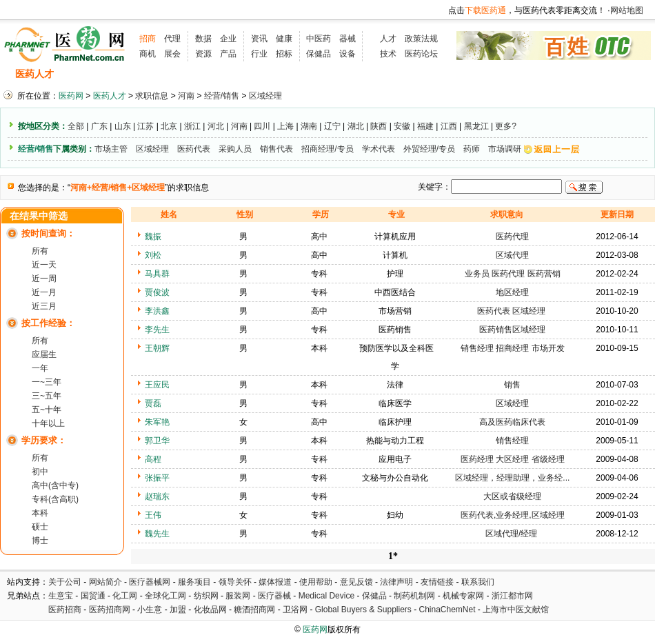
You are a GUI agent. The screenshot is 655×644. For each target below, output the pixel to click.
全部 (76, 126)
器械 (347, 39)
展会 (172, 54)
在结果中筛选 (39, 216)
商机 (148, 54)
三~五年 (47, 396)
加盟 (179, 610)
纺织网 (206, 596)
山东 (123, 126)
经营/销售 (222, 96)
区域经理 (265, 96)
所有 (40, 251)
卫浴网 (296, 610)
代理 (172, 39)
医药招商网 (110, 610)
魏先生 (157, 534)
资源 (203, 54)
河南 (186, 96)
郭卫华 (157, 441)
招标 (284, 54)
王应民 (157, 385)
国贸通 (93, 596)
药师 (472, 149)
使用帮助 (316, 582)
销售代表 (276, 149)
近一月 (44, 292)
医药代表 (194, 149)
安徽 (402, 126)
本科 (40, 513)
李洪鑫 (157, 311)
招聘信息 (87, 74)
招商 (148, 39)
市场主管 (111, 149)
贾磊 (153, 403)
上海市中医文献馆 (516, 610)
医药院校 (351, 74)
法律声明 (396, 582)
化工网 (125, 596)
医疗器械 (274, 596)
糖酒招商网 (254, 610)
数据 (203, 39)
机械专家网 (463, 596)
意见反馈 (356, 582)
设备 (347, 54)
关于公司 (65, 582)
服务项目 (194, 582)
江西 (449, 126)
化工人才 (464, 74)
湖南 (309, 126)
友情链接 (437, 582)
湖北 (356, 126)
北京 (169, 126)
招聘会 (191, 74)
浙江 (192, 126)
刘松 (153, 255)
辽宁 (332, 126)
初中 (40, 472)
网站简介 (105, 582)
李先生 (157, 330)
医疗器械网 (150, 582)
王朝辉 (157, 348)
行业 (259, 54)
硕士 (40, 527)
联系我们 (478, 582)
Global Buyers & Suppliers (363, 610)
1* (393, 556)
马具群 (157, 274)
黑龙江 (476, 126)
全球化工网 (165, 596)
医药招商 (65, 610)
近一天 (44, 265)
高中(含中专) (55, 485)
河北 (216, 126)
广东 (99, 126)
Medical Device (326, 596)
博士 (40, 541)
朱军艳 (157, 422)
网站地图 (627, 10)
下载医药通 (485, 10)
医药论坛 (421, 54)
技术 (388, 54)
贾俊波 (157, 292)
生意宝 (61, 596)
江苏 (145, 126)
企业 (228, 39)
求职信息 (141, 74)
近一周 (44, 279)
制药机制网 (414, 596)
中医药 (319, 39)
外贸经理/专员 (429, 149)
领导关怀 (235, 582)
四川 (262, 126)
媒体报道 (275, 582)
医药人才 (34, 74)
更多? (506, 126)
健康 (284, 39)
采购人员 (235, 149)
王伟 (153, 515)
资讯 (259, 39)
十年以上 (48, 423)
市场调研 (505, 149)
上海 (285, 126)
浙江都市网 (512, 596)
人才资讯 (296, 74)
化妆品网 (210, 610)
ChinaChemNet (447, 610)
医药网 (71, 96)
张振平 (157, 478)
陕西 (379, 126)
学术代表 (379, 149)
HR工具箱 (408, 74)
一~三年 (47, 382)
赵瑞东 (157, 496)
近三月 (44, 306)
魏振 (153, 237)
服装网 (238, 596)
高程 (153, 459)
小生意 (150, 610)
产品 (228, 54)
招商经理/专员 (327, 149)
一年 (40, 368)
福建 (425, 126)
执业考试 (241, 74)
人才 (388, 39)
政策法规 (421, 39)
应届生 (44, 354)
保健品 (319, 54)
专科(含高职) (55, 499)
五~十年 (47, 410)
